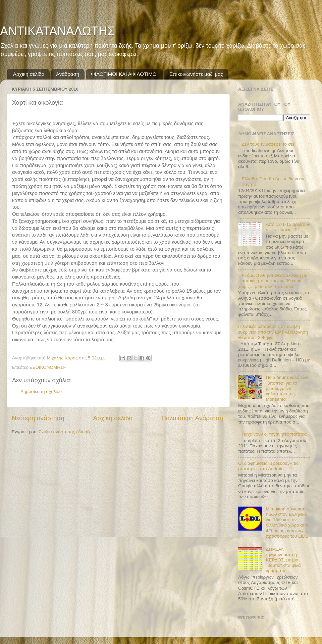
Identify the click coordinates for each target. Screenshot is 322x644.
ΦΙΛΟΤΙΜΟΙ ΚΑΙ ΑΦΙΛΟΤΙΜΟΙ (124, 74)
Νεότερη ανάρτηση (38, 418)
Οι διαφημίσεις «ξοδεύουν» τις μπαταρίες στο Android (268, 466)
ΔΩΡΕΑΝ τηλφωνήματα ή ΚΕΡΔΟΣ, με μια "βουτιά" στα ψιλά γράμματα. (283, 560)
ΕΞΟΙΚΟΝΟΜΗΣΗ (48, 367)
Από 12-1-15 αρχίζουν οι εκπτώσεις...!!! (288, 227)
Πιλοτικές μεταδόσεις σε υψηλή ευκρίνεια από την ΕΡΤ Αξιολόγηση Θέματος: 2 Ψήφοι (273, 332)
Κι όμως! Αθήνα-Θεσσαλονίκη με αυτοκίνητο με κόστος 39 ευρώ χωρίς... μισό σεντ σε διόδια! (273, 281)
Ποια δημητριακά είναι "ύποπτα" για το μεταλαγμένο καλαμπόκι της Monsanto (288, 388)
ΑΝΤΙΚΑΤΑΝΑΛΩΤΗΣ (57, 31)
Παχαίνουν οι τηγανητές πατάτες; (274, 434)
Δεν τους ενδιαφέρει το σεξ (268, 144)
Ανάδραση (68, 74)
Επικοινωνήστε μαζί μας (196, 74)
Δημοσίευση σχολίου (41, 391)
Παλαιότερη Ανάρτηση (192, 418)
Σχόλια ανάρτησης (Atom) (64, 432)
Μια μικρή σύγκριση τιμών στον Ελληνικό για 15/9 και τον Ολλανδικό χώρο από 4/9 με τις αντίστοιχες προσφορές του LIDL (287, 523)
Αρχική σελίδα (29, 74)
